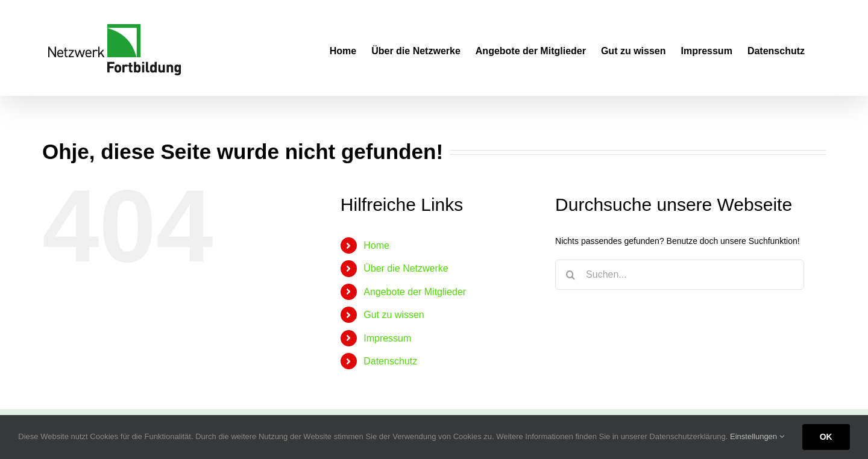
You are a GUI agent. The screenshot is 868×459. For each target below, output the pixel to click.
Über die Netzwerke (406, 268)
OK (826, 437)
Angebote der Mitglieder (415, 292)
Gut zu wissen (394, 315)
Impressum (387, 338)
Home (376, 245)
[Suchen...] (680, 275)
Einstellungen (757, 436)
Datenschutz (390, 361)
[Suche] (570, 275)
